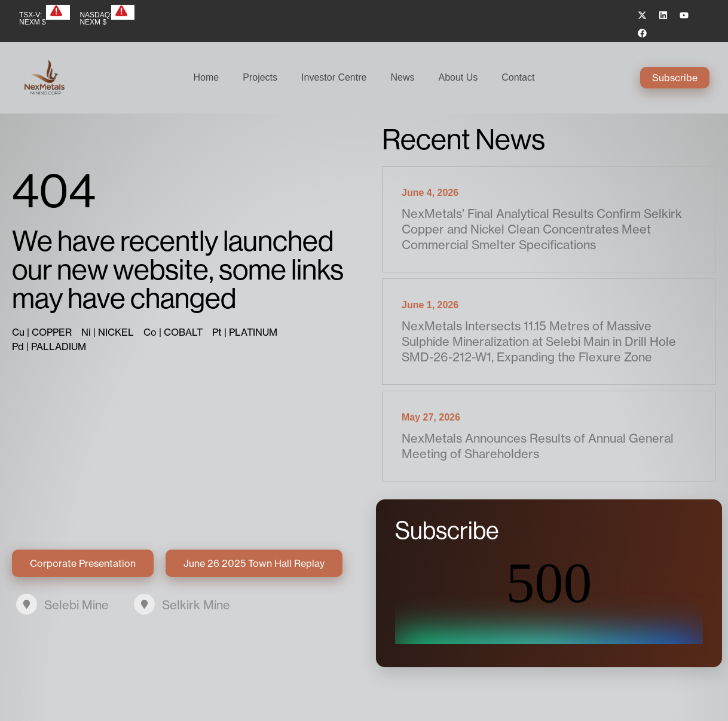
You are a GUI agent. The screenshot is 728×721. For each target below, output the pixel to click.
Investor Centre (334, 77)
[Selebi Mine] (27, 604)
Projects (260, 77)
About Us (458, 77)
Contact (518, 77)
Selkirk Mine (196, 605)
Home (207, 77)
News (402, 77)
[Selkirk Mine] (144, 604)
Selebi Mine (77, 605)
